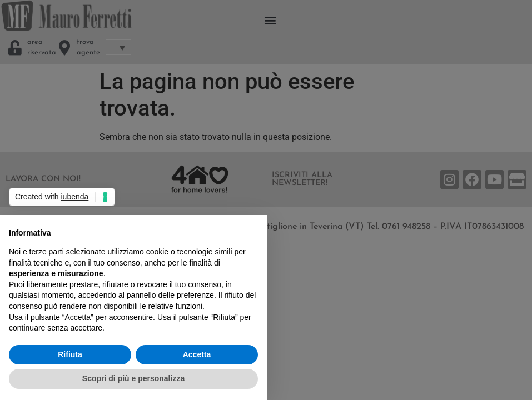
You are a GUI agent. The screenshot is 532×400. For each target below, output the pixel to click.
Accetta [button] (197, 354)
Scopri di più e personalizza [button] (133, 378)
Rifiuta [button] (70, 354)
